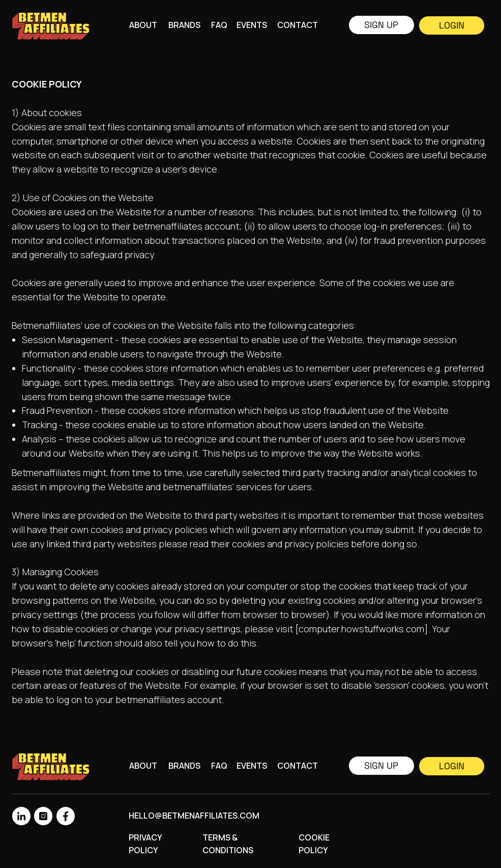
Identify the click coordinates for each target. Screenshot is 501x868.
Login (452, 25)
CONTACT (298, 25)
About (143, 25)
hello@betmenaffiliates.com (194, 816)
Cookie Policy (314, 844)
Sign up (381, 25)
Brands (184, 25)
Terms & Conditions (228, 844)
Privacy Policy (145, 844)
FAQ (219, 25)
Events (252, 25)
